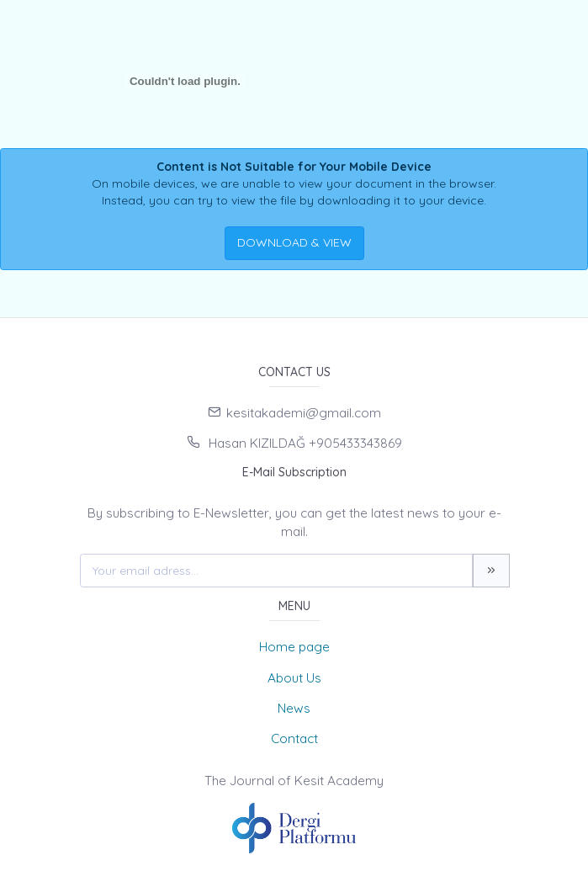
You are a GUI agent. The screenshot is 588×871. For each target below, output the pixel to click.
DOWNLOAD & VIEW (294, 242)
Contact (294, 738)
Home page (294, 647)
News (294, 708)
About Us (294, 678)
